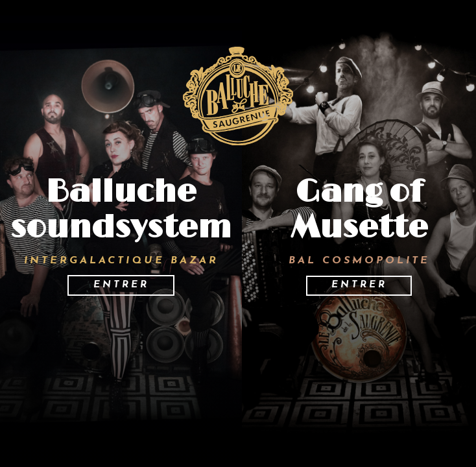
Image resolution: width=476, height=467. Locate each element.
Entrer (121, 285)
